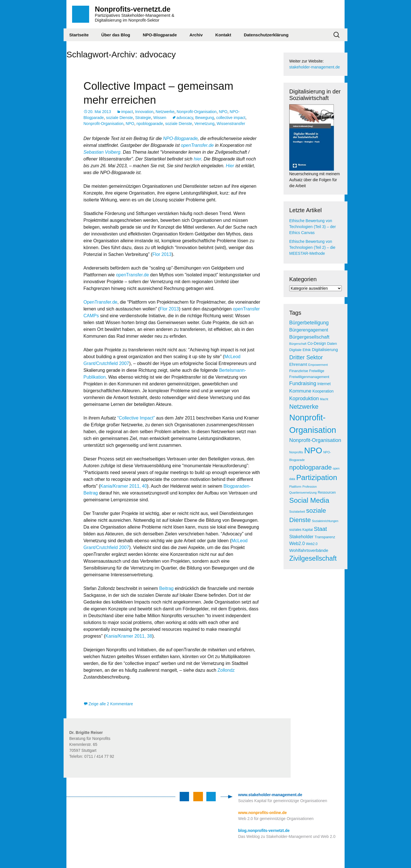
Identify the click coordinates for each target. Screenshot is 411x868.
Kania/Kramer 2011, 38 (129, 636)
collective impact (231, 118)
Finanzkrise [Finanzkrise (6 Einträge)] (299, 371)
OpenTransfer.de (100, 302)
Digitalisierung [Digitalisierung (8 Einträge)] (325, 350)
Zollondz (226, 670)
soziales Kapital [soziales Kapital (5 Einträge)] (301, 530)
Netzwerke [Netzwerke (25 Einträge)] (304, 407)
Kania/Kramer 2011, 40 (124, 486)
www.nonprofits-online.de (262, 813)
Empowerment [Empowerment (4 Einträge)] (318, 365)
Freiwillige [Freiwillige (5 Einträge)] (317, 371)
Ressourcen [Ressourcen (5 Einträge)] (327, 493)
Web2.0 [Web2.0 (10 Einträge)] (297, 543)
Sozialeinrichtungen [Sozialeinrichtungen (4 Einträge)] (325, 521)
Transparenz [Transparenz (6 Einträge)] (325, 537)
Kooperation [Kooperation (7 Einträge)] (323, 391)
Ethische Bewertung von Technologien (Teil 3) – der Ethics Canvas (313, 227)
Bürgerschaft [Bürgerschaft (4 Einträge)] (298, 344)
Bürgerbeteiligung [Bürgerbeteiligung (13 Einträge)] (309, 323)
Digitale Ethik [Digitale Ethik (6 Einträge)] (300, 350)
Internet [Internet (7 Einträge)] (324, 384)
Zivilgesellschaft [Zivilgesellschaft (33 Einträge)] (313, 558)
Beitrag (167, 588)
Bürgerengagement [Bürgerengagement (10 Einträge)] (309, 330)
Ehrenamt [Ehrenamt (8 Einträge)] (298, 364)
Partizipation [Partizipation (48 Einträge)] (317, 477)
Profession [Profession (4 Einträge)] (310, 487)
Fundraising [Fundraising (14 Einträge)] (303, 383)
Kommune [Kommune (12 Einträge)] (300, 391)
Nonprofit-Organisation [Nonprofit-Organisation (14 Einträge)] (315, 440)
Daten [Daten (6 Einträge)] (332, 344)
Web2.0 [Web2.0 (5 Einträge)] (312, 544)
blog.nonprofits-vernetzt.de (264, 831)
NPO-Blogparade (160, 35)
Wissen (160, 118)
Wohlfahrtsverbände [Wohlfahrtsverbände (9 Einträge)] (309, 550)
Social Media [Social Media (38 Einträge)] (309, 500)
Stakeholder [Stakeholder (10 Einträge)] (301, 537)
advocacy (185, 118)
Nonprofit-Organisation (197, 112)
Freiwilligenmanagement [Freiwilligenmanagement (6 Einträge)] (309, 377)
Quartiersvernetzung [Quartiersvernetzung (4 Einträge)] (303, 493)
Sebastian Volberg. (103, 152)
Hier (230, 166)
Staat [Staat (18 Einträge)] (320, 529)
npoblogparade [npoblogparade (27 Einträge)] (311, 467)
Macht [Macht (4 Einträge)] (324, 399)
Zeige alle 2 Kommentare (111, 704)
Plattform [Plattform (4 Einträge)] (295, 487)
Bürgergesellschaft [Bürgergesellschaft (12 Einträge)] (309, 337)
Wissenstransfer (231, 124)
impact (127, 112)
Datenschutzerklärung (266, 35)
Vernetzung (205, 124)
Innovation (144, 112)
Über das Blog (116, 35)
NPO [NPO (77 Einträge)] (313, 450)
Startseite (79, 35)
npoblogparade (150, 124)
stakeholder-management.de (314, 67)
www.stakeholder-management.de (270, 795)
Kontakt (223, 35)
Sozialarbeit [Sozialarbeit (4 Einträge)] (297, 512)
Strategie (143, 118)
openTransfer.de (197, 145)
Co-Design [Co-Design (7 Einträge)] (317, 344)
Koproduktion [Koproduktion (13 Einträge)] (304, 398)
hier (197, 159)
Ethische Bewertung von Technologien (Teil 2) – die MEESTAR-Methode (312, 247)
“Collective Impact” (136, 418)
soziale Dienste (119, 118)
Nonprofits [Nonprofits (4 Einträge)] (296, 452)
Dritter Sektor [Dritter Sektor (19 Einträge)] (306, 357)
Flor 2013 (162, 254)
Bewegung (205, 118)
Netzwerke (165, 112)
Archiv (196, 35)
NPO (223, 112)
